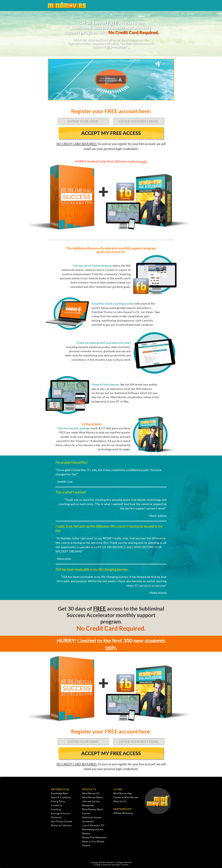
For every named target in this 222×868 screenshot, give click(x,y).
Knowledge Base (59, 794)
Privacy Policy (58, 802)
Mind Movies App (123, 794)
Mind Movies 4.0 (91, 794)
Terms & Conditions (61, 798)
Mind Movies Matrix (93, 798)
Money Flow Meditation (95, 838)
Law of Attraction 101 (93, 826)
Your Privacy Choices (61, 822)
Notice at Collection (61, 826)
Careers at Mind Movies (126, 798)
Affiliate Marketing (123, 813)
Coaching (56, 810)
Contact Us (57, 806)
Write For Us (120, 802)
